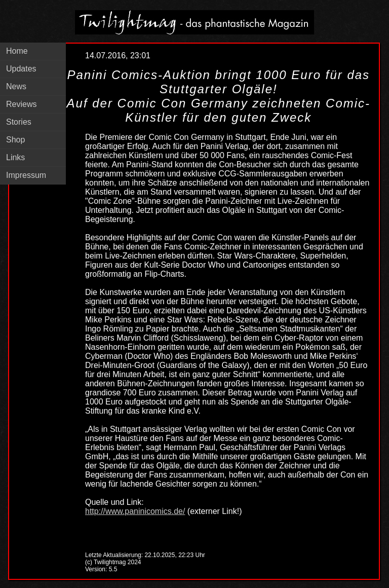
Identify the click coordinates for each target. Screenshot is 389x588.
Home (17, 51)
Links (15, 157)
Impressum (26, 175)
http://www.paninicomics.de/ (135, 511)
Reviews (21, 104)
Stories (19, 122)
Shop (15, 140)
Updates (21, 69)
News (16, 86)
